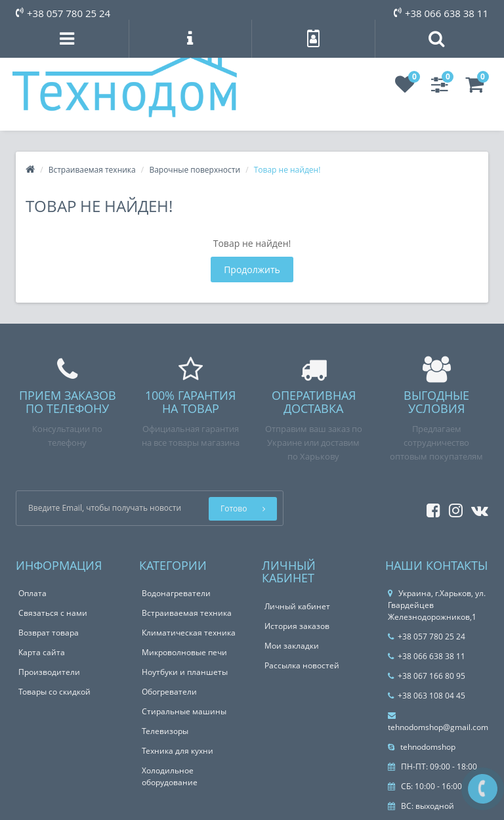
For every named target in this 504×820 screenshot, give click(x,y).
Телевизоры (165, 731)
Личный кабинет (297, 606)
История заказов (297, 626)
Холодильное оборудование (170, 776)
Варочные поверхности (195, 170)
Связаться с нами (53, 613)
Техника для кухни (178, 751)
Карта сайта (42, 652)
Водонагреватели (176, 593)
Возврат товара (49, 633)
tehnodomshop (422, 747)
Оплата (32, 593)
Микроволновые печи (184, 652)
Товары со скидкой (54, 692)
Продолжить (252, 270)
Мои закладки (292, 646)
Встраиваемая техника (92, 170)
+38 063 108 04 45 (427, 696)
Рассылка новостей (302, 665)
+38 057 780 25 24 (63, 13)
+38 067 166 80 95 (427, 676)
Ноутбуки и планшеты (185, 672)
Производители (49, 672)
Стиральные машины (184, 711)
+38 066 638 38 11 (441, 13)
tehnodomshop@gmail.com (438, 722)
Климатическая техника (189, 633)
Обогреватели (169, 692)
